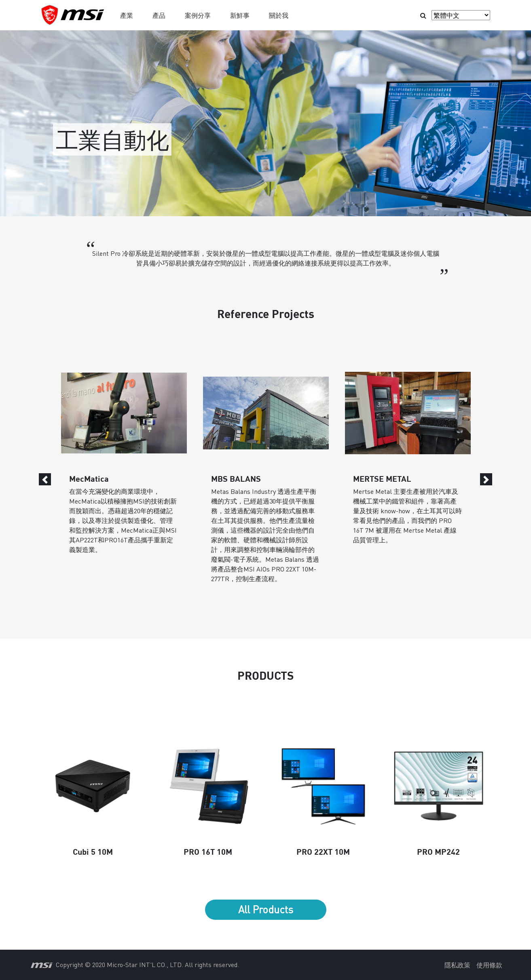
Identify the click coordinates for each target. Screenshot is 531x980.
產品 (159, 15)
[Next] (486, 479)
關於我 (279, 15)
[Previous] (45, 479)
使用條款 (489, 965)
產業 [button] (127, 15)
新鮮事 (240, 15)
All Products (266, 909)
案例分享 (198, 15)
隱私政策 (457, 965)
